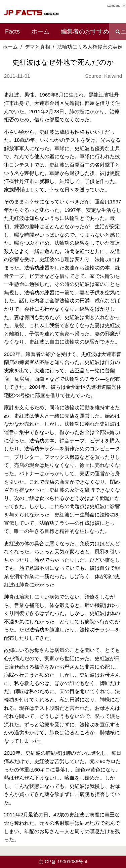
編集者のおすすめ (85, 32)
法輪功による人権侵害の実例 (90, 47)
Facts (12, 32)
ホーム (40, 32)
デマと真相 (37, 47)
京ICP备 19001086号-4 (63, 862)
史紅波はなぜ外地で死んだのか (63, 62)
